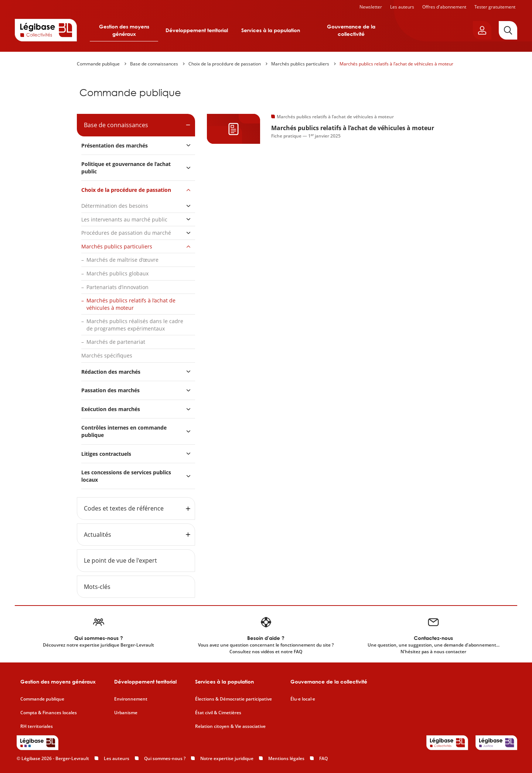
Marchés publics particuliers (300, 64)
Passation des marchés (110, 390)
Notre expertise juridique (227, 758)
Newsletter (371, 7)
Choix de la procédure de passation (225, 64)
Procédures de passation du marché (126, 233)
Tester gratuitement (495, 7)
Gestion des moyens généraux (124, 30)
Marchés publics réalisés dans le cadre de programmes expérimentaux (135, 325)
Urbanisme (126, 713)
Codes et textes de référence (124, 508)
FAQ (323, 758)
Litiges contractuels (106, 454)
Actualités (98, 535)
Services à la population (271, 30)
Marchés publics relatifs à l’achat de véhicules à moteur (396, 64)
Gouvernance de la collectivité (351, 30)
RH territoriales (37, 726)
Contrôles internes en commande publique (124, 431)
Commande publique (98, 64)
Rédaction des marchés (111, 372)
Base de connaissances (154, 64)
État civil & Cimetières (218, 713)
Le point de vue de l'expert (120, 560)
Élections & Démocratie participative (233, 699)
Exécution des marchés (111, 409)
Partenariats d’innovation (117, 287)
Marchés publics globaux (117, 273)
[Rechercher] (508, 30)
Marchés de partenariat (116, 342)
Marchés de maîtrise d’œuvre (122, 260)
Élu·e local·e (303, 699)
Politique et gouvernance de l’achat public (126, 168)
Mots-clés (97, 587)
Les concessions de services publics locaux (126, 476)
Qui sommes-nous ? (165, 758)
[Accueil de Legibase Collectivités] (46, 30)
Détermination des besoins (115, 206)
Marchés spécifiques (107, 355)
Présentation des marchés (115, 145)
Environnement (131, 699)
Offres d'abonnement (444, 7)
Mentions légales (286, 758)
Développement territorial (197, 30)
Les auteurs (402, 7)
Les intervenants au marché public (124, 219)
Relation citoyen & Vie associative (230, 726)
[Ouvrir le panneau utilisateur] (482, 30)
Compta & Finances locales (49, 713)
